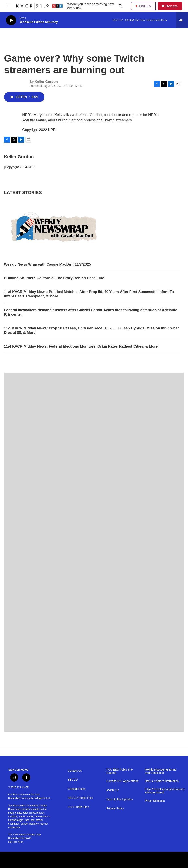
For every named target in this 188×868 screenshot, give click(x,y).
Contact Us (75, 771)
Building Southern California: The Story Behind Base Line (54, 278)
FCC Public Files (78, 807)
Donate (172, 6)
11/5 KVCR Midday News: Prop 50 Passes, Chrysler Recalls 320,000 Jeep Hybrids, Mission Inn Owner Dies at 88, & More (91, 330)
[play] (11, 20)
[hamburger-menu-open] (10, 6)
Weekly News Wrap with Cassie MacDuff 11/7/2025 (48, 264)
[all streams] (182, 20)
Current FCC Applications (122, 781)
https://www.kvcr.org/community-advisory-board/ (162, 791)
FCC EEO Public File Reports (120, 771)
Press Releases (155, 801)
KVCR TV (112, 790)
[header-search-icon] (120, 6)
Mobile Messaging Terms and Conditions (161, 771)
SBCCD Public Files (80, 798)
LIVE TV (143, 6)
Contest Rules (77, 789)
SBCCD (73, 780)
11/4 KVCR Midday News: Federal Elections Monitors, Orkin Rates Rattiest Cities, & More (81, 346)
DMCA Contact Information (162, 781)
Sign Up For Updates (120, 799)
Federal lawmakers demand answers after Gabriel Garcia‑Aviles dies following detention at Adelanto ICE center (91, 312)
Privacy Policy (115, 808)
